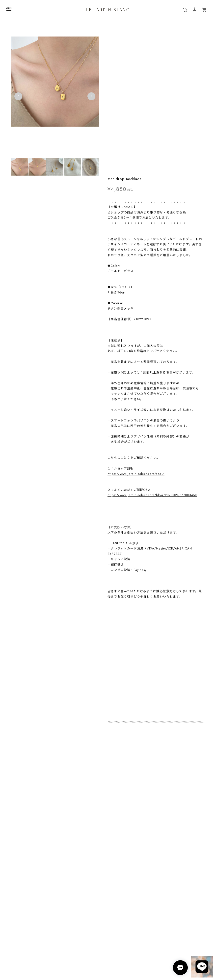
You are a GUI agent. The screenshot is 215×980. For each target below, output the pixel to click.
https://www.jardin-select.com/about (136, 336)
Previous (18, 98)
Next (90, 98)
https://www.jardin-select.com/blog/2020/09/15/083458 (152, 357)
